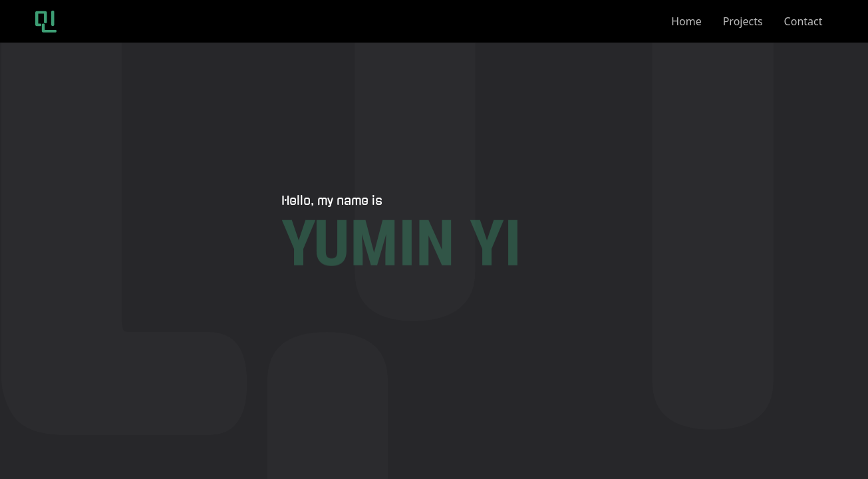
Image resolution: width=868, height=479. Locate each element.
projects (743, 21)
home (686, 21)
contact (803, 21)
